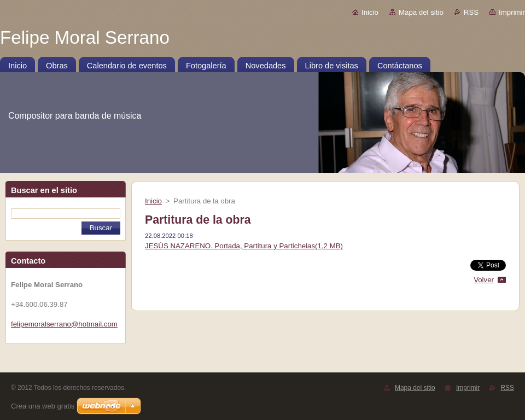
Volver (484, 280)
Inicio (370, 12)
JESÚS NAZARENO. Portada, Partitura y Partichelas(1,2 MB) (244, 246)
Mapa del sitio (421, 12)
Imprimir (512, 12)
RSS (471, 12)
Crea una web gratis (43, 406)
